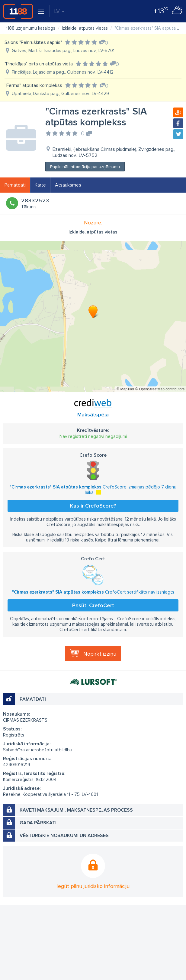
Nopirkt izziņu (100, 654)
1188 (18, 11)
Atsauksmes (68, 185)
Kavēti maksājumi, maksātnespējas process (76, 810)
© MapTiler (125, 389)
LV (59, 11)
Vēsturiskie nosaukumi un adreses (64, 836)
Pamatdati (15, 185)
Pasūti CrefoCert (93, 605)
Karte (40, 185)
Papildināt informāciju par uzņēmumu (85, 167)
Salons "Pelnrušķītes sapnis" (33, 42)
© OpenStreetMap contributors (160, 389)
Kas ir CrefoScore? (93, 506)
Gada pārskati (38, 823)
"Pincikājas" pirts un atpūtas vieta (39, 64)
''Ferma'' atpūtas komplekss (33, 85)
